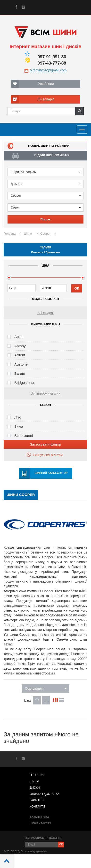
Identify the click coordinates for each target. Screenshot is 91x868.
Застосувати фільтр (45, 444)
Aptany (20, 346)
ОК (77, 288)
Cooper (46, 196)
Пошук (46, 219)
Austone (21, 364)
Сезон (46, 207)
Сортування (46, 688)
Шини (34, 781)
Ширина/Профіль (46, 172)
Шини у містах (41, 823)
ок (61, 844)
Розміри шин (39, 817)
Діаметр (46, 184)
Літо (18, 417)
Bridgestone (24, 383)
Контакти (37, 807)
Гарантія (37, 800)
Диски (35, 788)
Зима (19, 426)
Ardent (20, 355)
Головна (37, 775)
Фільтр (45, 250)
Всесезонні (24, 436)
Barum (20, 373)
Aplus (19, 337)
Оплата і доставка (45, 794)
